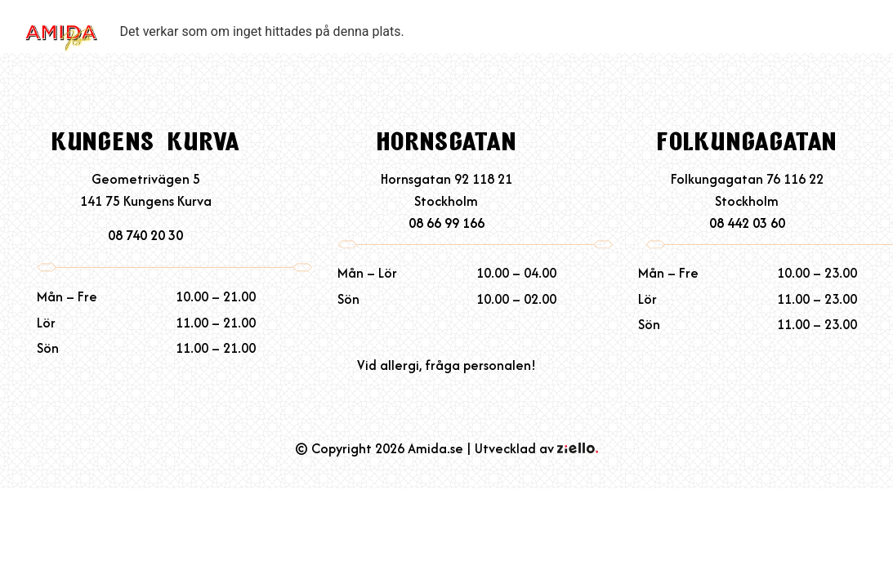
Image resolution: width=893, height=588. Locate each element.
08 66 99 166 (446, 223)
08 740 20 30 (145, 235)
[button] (862, 45)
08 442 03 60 (747, 223)
